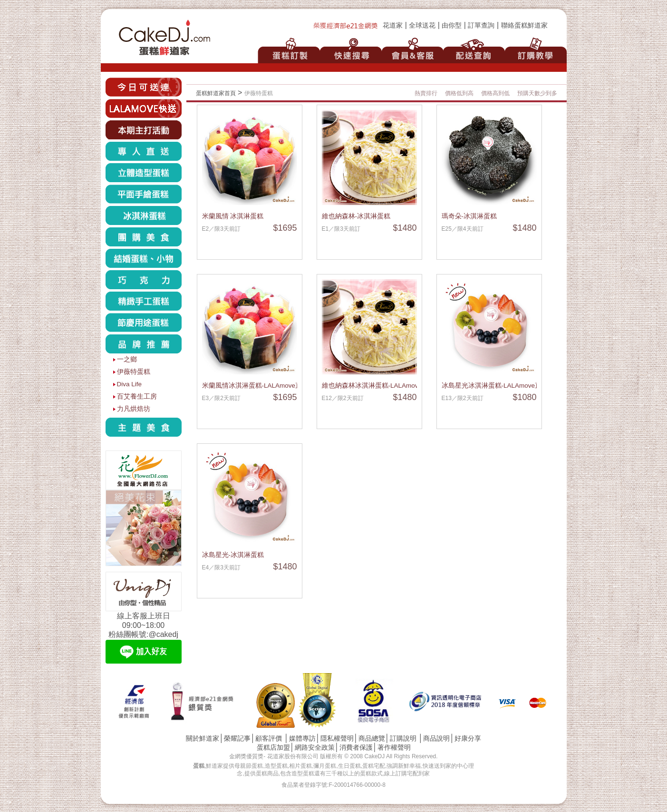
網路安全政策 (315, 748)
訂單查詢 (481, 25)
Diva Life (130, 384)
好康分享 (468, 739)
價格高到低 (495, 93)
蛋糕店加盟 (273, 748)
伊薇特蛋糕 (134, 372)
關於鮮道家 (203, 739)
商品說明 (436, 739)
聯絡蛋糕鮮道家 (524, 25)
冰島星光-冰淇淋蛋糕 (233, 555)
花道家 (393, 25)
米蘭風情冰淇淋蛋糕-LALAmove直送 (256, 386)
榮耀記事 (237, 739)
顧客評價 (269, 739)
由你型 (452, 25)
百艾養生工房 (137, 396)
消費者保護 (356, 748)
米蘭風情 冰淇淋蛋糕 (233, 216)
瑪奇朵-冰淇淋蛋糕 (469, 216)
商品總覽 (372, 739)
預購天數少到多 (537, 93)
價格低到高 (459, 93)
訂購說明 (403, 739)
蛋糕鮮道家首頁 (216, 93)
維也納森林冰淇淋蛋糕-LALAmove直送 (379, 386)
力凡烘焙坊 (134, 409)
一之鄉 (127, 359)
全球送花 (422, 25)
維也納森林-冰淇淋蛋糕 (356, 216)
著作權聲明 (394, 748)
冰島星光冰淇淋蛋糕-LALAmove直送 (495, 386)
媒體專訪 (302, 739)
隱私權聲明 (337, 739)
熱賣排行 (426, 93)
